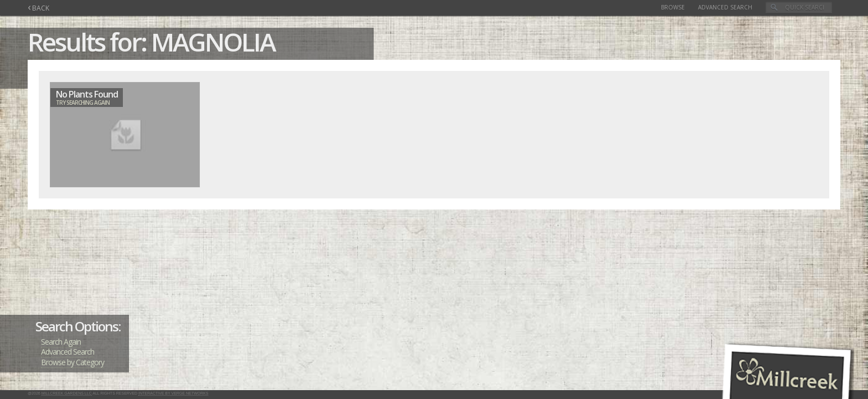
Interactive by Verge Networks (173, 393)
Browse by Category (73, 362)
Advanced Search (725, 7)
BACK (38, 8)
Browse (673, 7)
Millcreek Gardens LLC (67, 393)
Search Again (61, 342)
